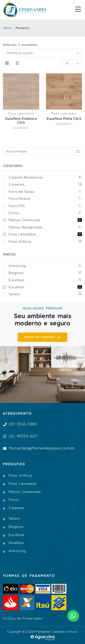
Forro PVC (45, 206)
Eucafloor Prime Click (64, 118)
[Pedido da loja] (42, 53)
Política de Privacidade (23, 618)
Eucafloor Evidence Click (21, 120)
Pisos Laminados (21, 113)
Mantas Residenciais (45, 227)
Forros (45, 213)
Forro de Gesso (45, 191)
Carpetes (45, 184)
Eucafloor (21, 128)
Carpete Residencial (45, 177)
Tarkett (45, 294)
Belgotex (45, 273)
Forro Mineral (45, 198)
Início (8, 28)
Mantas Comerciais (45, 220)
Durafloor (45, 280)
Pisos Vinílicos (45, 241)
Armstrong (45, 266)
